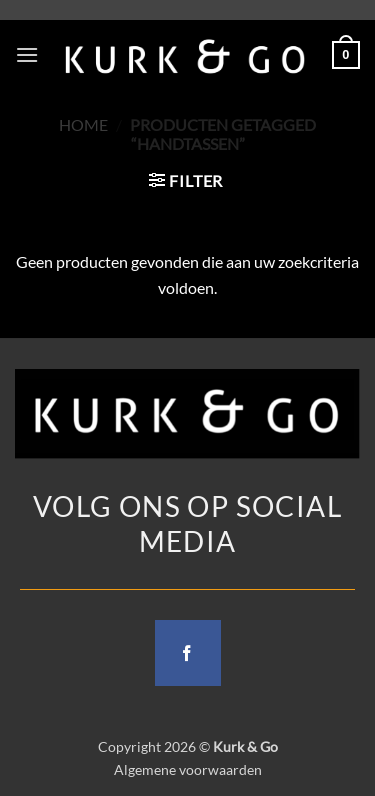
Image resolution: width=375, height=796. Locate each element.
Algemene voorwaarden (188, 769)
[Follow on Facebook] (188, 653)
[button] (27, 54)
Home (83, 124)
